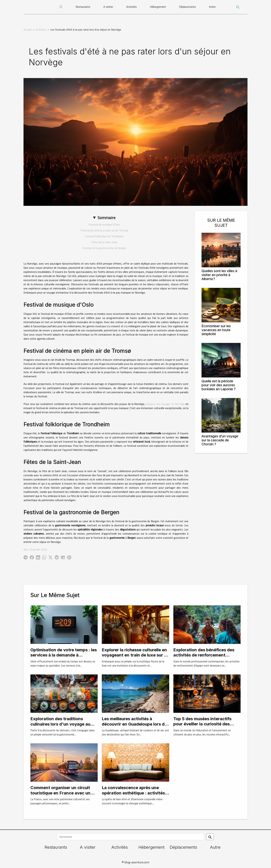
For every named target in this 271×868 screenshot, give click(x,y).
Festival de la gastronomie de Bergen (104, 248)
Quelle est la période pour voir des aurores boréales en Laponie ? (219, 385)
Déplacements (187, 7)
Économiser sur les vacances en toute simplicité (216, 330)
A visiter (108, 7)
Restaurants (83, 7)
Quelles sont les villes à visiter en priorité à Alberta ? (219, 275)
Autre (212, 7)
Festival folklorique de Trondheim (104, 236)
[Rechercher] (131, 837)
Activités (131, 7)
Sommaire (106, 218)
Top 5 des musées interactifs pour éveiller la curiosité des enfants (202, 724)
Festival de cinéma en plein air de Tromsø (104, 230)
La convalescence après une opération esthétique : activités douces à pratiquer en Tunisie (133, 793)
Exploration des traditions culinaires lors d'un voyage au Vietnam (60, 724)
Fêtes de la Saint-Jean (104, 242)
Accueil (27, 30)
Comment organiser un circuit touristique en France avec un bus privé (60, 793)
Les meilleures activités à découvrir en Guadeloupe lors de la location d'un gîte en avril (134, 724)
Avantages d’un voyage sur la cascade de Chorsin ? (220, 440)
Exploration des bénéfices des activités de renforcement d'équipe (204, 655)
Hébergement (158, 7)
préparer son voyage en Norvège (165, 404)
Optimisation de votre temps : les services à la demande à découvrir (64, 655)
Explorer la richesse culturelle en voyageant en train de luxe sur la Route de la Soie (135, 655)
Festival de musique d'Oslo (104, 224)
